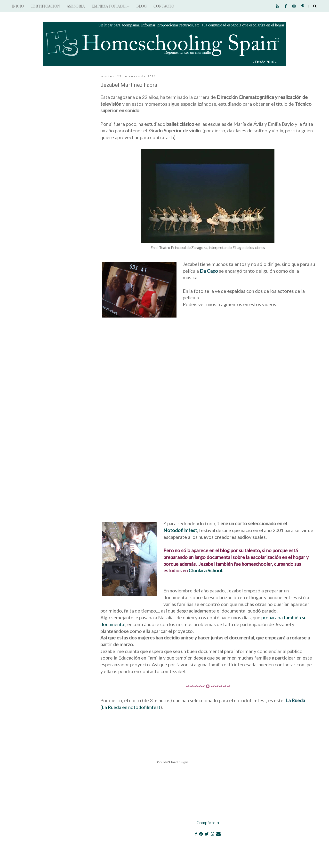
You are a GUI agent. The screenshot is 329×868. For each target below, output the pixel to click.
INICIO (18, 6)
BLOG (141, 6)
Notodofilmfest (180, 530)
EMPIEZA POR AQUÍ (111, 6)
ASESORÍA (76, 6)
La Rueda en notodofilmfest (131, 707)
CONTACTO (164, 6)
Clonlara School (205, 570)
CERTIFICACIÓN (45, 6)
